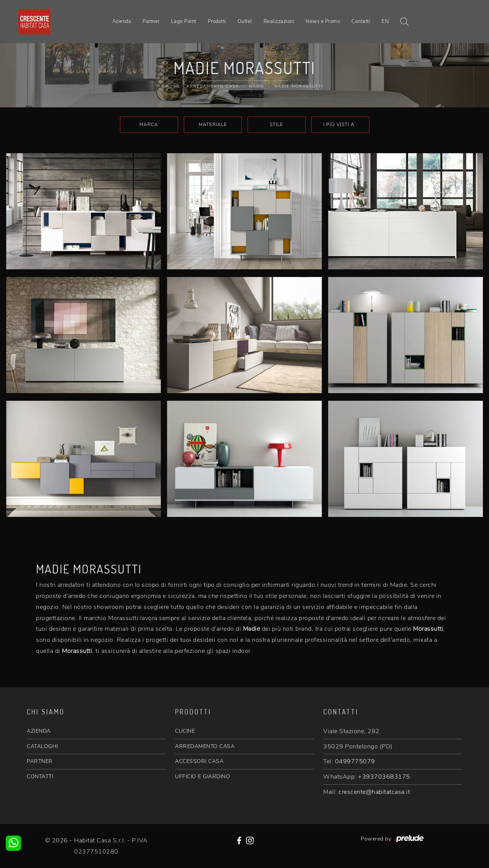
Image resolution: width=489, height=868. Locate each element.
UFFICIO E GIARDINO (202, 777)
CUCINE (185, 731)
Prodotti (217, 21)
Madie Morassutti (299, 86)
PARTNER (40, 761)
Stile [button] (276, 125)
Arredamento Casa (213, 86)
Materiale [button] (213, 125)
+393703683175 (384, 777)
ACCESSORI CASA (199, 761)
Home (173, 86)
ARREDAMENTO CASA (205, 746)
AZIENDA (39, 731)
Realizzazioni (279, 21)
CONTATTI (40, 777)
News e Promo (323, 21)
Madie (257, 86)
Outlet (245, 21)
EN (385, 21)
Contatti (361, 21)
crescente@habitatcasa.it (374, 792)
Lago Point (184, 21)
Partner (151, 21)
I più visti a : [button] (340, 125)
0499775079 (355, 761)
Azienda (122, 21)
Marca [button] (149, 125)
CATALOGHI (42, 746)
